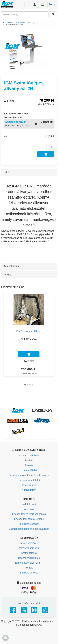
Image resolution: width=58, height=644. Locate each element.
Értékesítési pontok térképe (29, 519)
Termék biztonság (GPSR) (29, 563)
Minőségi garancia (29, 548)
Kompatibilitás (11, 266)
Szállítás (29, 460)
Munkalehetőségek (29, 524)
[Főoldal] (3, 23)
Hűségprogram (29, 485)
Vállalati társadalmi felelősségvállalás (29, 529)
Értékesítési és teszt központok (29, 514)
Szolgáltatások (29, 553)
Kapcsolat (29, 509)
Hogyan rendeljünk (29, 456)
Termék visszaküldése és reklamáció (29, 475)
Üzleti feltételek (29, 470)
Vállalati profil (29, 504)
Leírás (7, 172)
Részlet (29, 361)
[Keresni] (53, 14)
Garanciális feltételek (29, 480)
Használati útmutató (29, 558)
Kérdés (7, 275)
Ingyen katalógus (29, 543)
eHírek (29, 568)
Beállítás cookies (29, 573)
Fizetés (29, 465)
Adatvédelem (29, 490)
